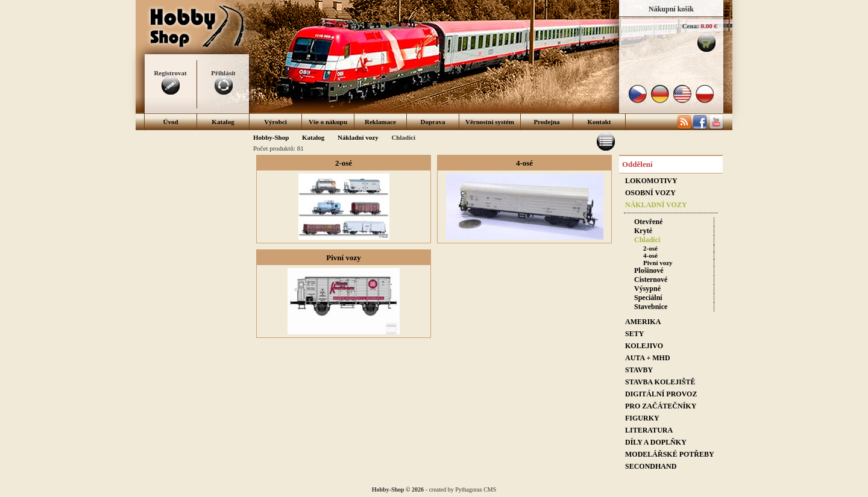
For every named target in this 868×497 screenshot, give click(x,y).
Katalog (223, 122)
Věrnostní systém (490, 122)
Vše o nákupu (328, 122)
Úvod (170, 122)
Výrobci (275, 122)
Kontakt (599, 122)
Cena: (691, 26)
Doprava (433, 122)
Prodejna (546, 122)
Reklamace (380, 122)
